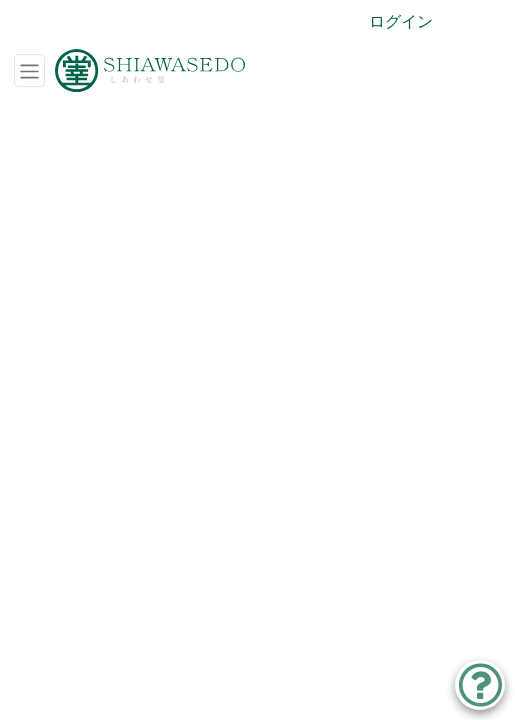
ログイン (401, 21)
